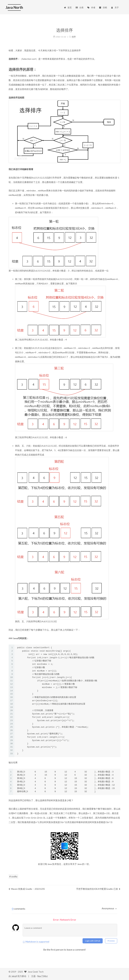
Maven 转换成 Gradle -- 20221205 (27, 889)
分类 (79, 7)
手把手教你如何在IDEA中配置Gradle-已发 (98, 889)
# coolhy (13, 877)
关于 (115, 7)
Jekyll (14, 976)
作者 (91, 7)
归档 (103, 7)
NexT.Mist (43, 976)
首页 (68, 7)
